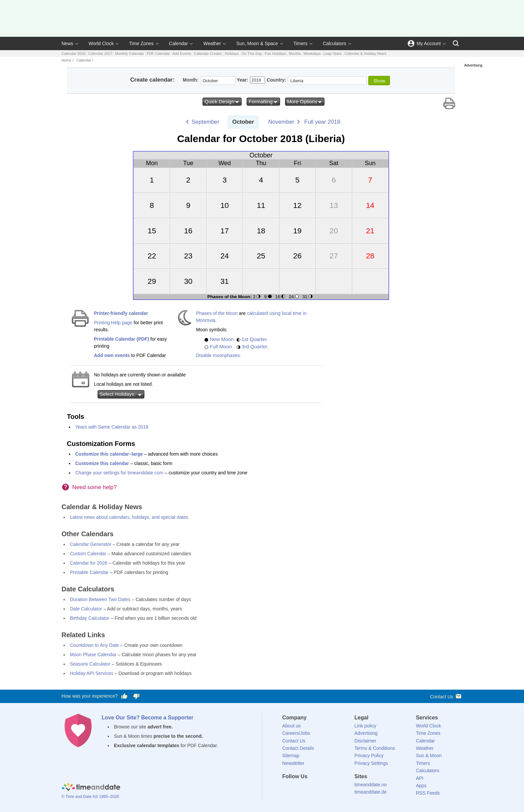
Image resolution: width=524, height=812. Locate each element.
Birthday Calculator (90, 618)
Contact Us (446, 696)
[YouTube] (333, 789)
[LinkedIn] (310, 789)
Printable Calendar (89, 572)
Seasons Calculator (90, 664)
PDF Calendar (158, 53)
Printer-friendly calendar (121, 313)
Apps (421, 786)
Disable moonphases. (218, 355)
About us (292, 726)
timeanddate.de (371, 792)
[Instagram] (321, 789)
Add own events (112, 355)
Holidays (232, 53)
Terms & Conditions (375, 748)
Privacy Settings (371, 763)
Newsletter (293, 763)
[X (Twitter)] (298, 789)
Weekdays (312, 53)
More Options (305, 102)
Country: (276, 80)
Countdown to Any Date (94, 645)
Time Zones (141, 43)
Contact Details (298, 748)
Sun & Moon (429, 756)
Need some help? (94, 487)
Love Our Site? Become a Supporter (148, 718)
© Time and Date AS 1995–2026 (90, 797)
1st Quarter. (255, 339)
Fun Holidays (275, 53)
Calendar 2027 (100, 53)
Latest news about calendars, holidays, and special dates (129, 517)
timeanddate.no (371, 785)
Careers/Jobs (296, 733)
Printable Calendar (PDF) (121, 339)
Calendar (179, 43)
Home (66, 60)
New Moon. (222, 339)
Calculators (335, 43)
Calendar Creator (208, 53)
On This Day (252, 53)
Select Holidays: (121, 394)
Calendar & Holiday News (365, 53)
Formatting (263, 102)
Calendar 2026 (74, 53)
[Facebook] (287, 789)
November (281, 122)
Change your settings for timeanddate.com (119, 473)
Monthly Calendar (129, 53)
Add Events (182, 53)
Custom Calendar (88, 554)
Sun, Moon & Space (257, 43)
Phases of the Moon (217, 313)
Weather (212, 43)
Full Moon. (221, 346)
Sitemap (291, 756)
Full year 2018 (322, 122)
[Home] (91, 788)
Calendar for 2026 (89, 563)
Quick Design (222, 102)
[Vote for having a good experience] (124, 696)
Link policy (365, 726)
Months (295, 53)
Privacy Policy (369, 756)
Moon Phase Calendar (93, 655)
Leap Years (333, 53)
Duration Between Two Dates (100, 599)
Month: (191, 80)
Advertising (366, 733)
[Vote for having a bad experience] (136, 696)
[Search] (456, 43)
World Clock (101, 43)
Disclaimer (365, 741)
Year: (243, 80)
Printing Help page (113, 323)
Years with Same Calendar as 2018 (112, 427)
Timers (300, 43)
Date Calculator (86, 609)
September (205, 122)
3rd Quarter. (255, 346)
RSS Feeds (428, 793)
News (67, 43)
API (420, 778)
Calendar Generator (91, 544)
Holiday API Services (92, 673)
